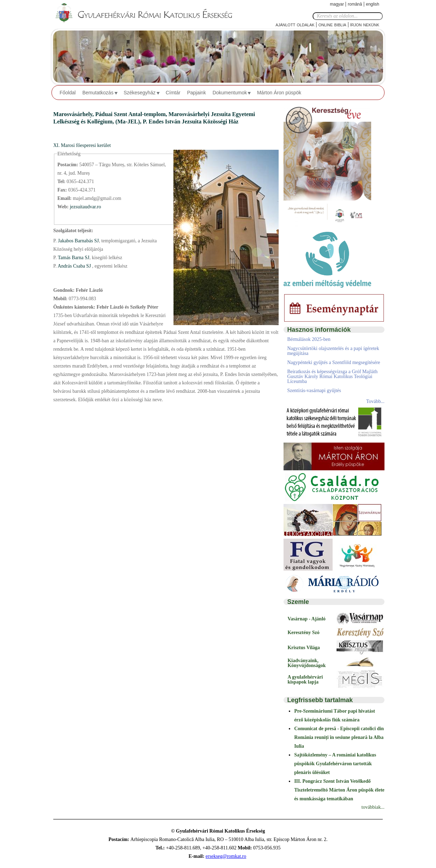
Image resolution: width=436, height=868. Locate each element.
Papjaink (197, 93)
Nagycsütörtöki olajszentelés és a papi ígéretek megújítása (333, 351)
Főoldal (68, 93)
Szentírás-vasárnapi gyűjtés (314, 391)
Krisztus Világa (304, 648)
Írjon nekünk (365, 24)
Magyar (337, 4)
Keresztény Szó (303, 633)
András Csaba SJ (74, 266)
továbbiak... (373, 807)
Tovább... (375, 401)
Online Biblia (332, 24)
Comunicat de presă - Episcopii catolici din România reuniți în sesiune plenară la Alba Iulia (339, 737)
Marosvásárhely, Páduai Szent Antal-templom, (111, 114)
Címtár (173, 93)
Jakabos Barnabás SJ (78, 241)
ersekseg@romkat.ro (226, 856)
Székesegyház (140, 93)
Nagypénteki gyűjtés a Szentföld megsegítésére (333, 362)
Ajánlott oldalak (295, 24)
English (373, 4)
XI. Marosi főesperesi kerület (82, 145)
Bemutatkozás (98, 93)
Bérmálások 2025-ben (309, 339)
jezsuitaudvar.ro (85, 207)
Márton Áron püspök (279, 93)
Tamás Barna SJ (73, 258)
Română (355, 4)
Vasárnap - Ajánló (306, 619)
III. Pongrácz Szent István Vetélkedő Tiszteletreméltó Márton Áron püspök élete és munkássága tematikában (339, 790)
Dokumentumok (230, 93)
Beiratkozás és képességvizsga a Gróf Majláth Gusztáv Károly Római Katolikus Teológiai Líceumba (332, 376)
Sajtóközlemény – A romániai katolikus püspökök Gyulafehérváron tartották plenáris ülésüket (335, 764)
